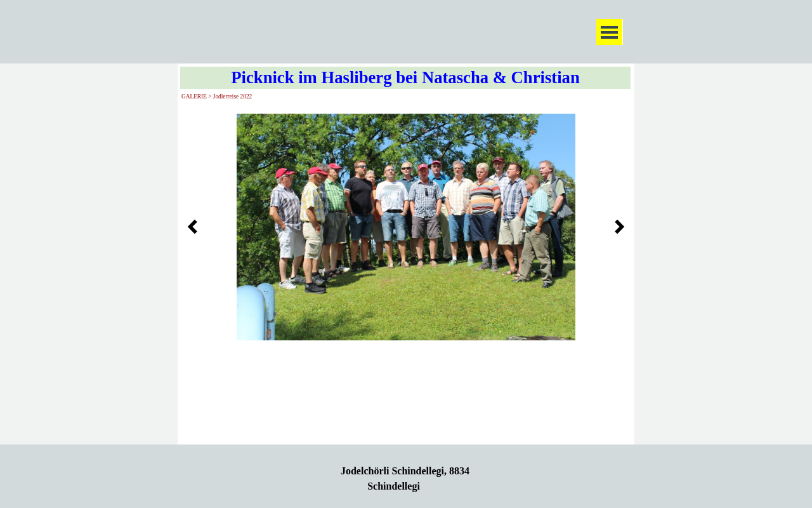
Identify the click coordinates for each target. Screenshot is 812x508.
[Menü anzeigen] (609, 32)
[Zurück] (196, 227)
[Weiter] (616, 227)
